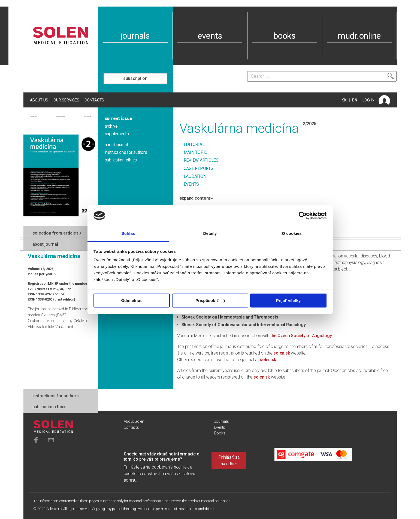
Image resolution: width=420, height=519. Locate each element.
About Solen (134, 421)
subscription (135, 78)
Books (220, 433)
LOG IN (368, 100)
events (210, 36)
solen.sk (282, 353)
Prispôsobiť (210, 300)
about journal (116, 145)
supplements (117, 134)
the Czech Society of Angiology (301, 336)
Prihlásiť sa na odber (229, 460)
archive (111, 126)
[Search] (322, 76)
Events (220, 427)
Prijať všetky (288, 300)
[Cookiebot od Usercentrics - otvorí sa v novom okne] (303, 215)
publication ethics (121, 160)
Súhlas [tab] (128, 234)
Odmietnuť (132, 300)
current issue (118, 118)
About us (39, 100)
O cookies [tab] (292, 234)
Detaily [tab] (210, 234)
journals (135, 36)
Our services (66, 100)
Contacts (94, 100)
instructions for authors (126, 152)
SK (345, 100)
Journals (222, 421)
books (285, 36)
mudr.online (359, 36)
